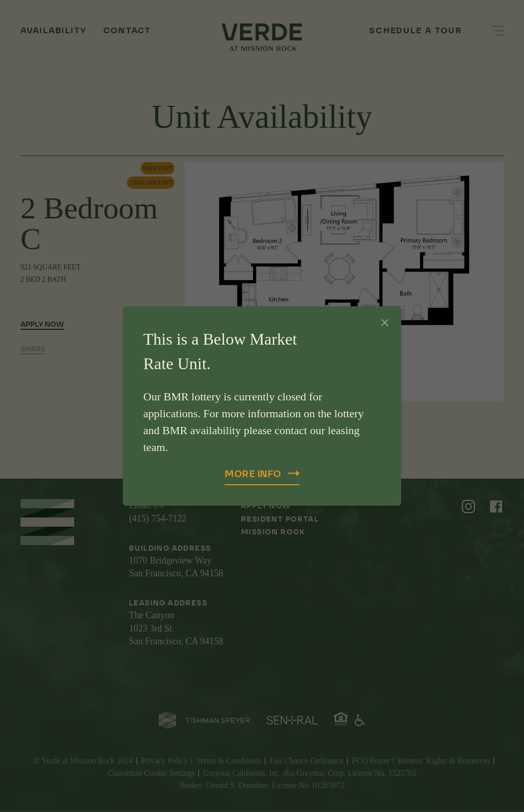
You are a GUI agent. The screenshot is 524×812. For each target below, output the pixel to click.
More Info (262, 474)
